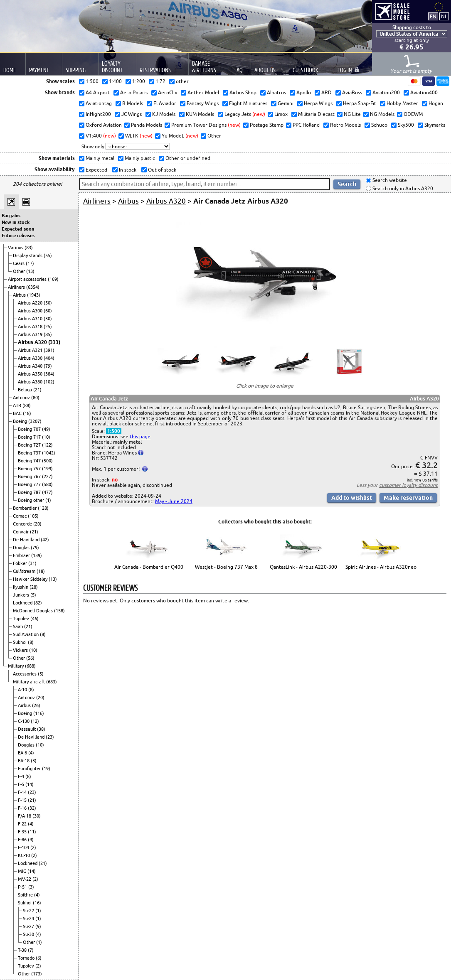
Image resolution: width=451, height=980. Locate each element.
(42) (45, 540)
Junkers (22, 595)
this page (140, 436)
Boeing (21, 421)
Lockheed (23, 603)
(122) (47, 445)
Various (16, 248)
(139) (37, 555)
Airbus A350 (31, 374)
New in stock (16, 222)
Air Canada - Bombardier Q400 (149, 567)
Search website (389, 181)
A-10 (23, 690)
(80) (35, 398)
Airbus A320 (33, 342)
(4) (31, 753)
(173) (37, 974)
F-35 (23, 832)
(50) (48, 303)
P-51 (23, 887)
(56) (30, 658)
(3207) (35, 421)
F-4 (22, 776)
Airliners (17, 287)
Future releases (18, 236)
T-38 (23, 950)
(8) (43, 634)
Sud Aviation (26, 634)
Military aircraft (30, 682)
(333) (54, 342)
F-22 (23, 824)
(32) (32, 808)
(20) (37, 524)
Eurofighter (30, 769)
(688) (30, 666)
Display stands (28, 255)
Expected (96, 170)
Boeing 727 (30, 445)
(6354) (33, 287)
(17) (30, 263)
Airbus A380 (31, 382)
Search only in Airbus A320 (402, 188)
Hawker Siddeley (31, 579)
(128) (43, 508)
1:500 (114, 431)
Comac (20, 516)
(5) (33, 595)
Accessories (25, 674)
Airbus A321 (31, 350)
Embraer (22, 555)
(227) (47, 476)
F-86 (23, 840)
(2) (33, 847)
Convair (21, 532)
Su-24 (29, 919)
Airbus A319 (31, 334)
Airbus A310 (31, 319)
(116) (39, 713)
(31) (32, 563)
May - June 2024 (174, 501)
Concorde (23, 524)
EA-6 (23, 753)
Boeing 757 (30, 469)
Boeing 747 (30, 461)
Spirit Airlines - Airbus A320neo (381, 567)
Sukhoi (20, 642)
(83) (29, 248)
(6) (39, 958)
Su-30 (29, 934)
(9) (31, 840)
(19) (46, 769)
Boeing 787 (30, 492)
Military (16, 666)
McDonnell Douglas (33, 611)
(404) (49, 358)
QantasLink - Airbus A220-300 (303, 567)
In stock (127, 170)
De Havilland (27, 540)
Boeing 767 (30, 476)
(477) (47, 492)
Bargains (11, 216)
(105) (33, 516)
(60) (48, 311)
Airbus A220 (31, 303)
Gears (19, 263)
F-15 (23, 800)
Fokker (21, 563)
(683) (52, 682)
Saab (18, 626)
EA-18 (24, 761)
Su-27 (29, 926)
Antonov (22, 398)
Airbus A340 (31, 366)
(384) (49, 374)
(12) (35, 721)
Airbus (20, 295)
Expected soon (18, 229)
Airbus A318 (31, 327)
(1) (48, 500)
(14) (30, 784)
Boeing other (32, 500)
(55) (48, 255)
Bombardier (25, 508)
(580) (47, 484)
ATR (18, 405)
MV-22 (25, 879)
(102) (49, 382)
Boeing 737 (30, 453)
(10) (46, 437)
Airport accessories (28, 279)
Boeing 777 (30, 484)
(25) (48, 327)
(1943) (34, 295)
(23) (50, 737)
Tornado (27, 958)
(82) (38, 603)
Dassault (27, 729)
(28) (34, 587)
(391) (49, 350)
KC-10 (25, 855)
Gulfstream (25, 571)
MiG (23, 871)
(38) (41, 729)
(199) (47, 469)
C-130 (24, 721)
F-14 (23, 792)
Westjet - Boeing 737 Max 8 (226, 567)
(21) (37, 390)
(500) (47, 461)
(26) (36, 705)
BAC (18, 413)
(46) (35, 619)
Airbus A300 (31, 311)
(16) (37, 903)
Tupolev (22, 619)
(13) (30, 271)
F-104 (24, 847)
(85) (48, 334)
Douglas (22, 548)
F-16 (23, 808)
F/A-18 (25, 816)
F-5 (22, 784)
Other (20, 271)
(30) (48, 319)
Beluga (26, 390)
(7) (31, 950)
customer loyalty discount (408, 485)
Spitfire (26, 895)
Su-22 (29, 911)
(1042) (49, 453)
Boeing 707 (30, 429)
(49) (46, 429)
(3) (34, 761)
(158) (59, 611)
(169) (53, 279)
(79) (48, 366)
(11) (32, 832)
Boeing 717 (30, 437)
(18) (27, 413)
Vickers (21, 650)
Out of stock (161, 170)
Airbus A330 (31, 358)
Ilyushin (21, 587)
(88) (27, 405)
